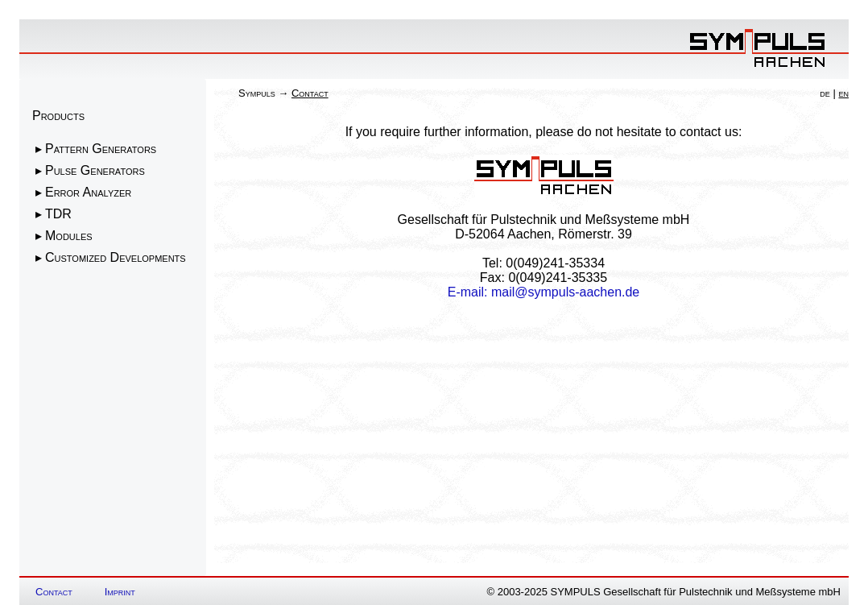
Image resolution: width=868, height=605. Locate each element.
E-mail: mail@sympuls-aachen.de (544, 292)
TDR (58, 214)
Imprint (120, 592)
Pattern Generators (101, 149)
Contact (54, 592)
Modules (69, 236)
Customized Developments (116, 257)
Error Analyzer (88, 192)
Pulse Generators (95, 170)
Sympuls (257, 93)
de (825, 93)
